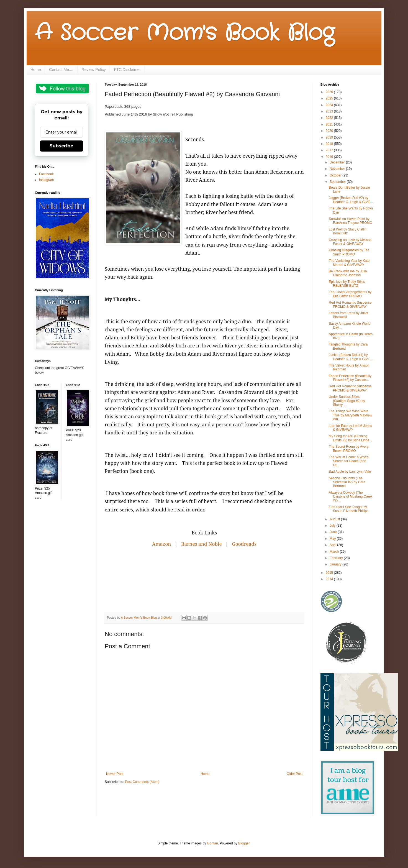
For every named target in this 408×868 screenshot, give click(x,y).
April (333, 545)
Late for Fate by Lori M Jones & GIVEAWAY (350, 428)
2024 (330, 105)
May (333, 539)
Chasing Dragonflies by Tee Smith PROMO (349, 252)
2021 (330, 124)
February (337, 558)
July (333, 526)
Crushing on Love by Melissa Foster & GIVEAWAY (350, 242)
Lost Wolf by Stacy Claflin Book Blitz (348, 231)
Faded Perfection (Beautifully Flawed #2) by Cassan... (350, 378)
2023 (330, 111)
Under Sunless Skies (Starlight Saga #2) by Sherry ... (347, 401)
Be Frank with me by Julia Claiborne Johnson (348, 273)
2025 (330, 98)
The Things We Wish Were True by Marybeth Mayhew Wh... (351, 415)
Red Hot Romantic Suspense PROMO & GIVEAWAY (350, 304)
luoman (212, 843)
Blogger (244, 843)
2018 (330, 144)
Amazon (161, 544)
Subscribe (61, 146)
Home (36, 70)
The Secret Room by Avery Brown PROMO (349, 449)
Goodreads (244, 544)
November (338, 169)
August (335, 519)
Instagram (46, 180)
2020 (330, 131)
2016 (330, 157)
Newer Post (115, 774)
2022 (330, 118)
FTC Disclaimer (127, 70)
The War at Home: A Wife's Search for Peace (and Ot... (349, 461)
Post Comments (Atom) (142, 782)
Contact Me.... (61, 70)
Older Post (295, 774)
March (335, 552)
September (338, 182)
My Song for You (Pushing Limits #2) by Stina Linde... (350, 438)
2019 (330, 137)
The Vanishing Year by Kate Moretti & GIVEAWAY (349, 263)
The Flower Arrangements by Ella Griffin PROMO (350, 294)
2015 (330, 573)
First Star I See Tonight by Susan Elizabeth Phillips (349, 509)
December (338, 162)
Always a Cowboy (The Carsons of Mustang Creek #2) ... (351, 497)
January (336, 564)
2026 (330, 92)
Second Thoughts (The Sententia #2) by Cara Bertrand (347, 482)
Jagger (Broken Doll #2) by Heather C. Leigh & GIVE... (351, 200)
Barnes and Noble (202, 544)
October (336, 175)
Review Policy (94, 70)
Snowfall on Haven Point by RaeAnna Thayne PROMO (351, 221)
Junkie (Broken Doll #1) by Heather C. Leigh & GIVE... (351, 357)
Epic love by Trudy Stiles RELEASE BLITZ (347, 284)
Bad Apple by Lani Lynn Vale (350, 472)
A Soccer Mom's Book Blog (185, 33)
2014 (330, 579)
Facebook (46, 174)
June (334, 532)
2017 (330, 150)
